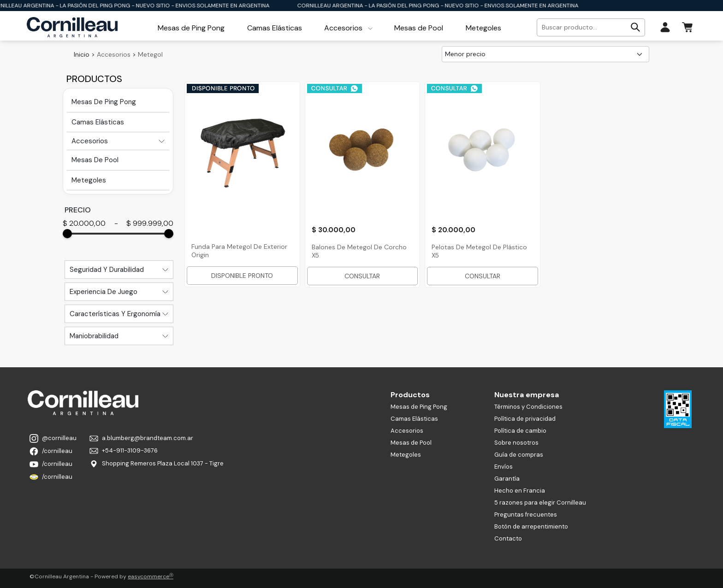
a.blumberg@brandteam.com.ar (141, 438)
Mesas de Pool (411, 443)
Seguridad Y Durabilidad (107, 270)
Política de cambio (520, 431)
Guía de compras (519, 455)
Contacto (508, 538)
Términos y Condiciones (528, 407)
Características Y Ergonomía (115, 314)
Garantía (507, 479)
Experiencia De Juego (104, 292)
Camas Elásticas (414, 419)
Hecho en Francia (520, 491)
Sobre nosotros (516, 443)
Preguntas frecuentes (526, 514)
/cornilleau (51, 451)
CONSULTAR (362, 276)
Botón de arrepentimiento (531, 526)
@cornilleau (53, 438)
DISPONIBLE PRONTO (242, 276)
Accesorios (114, 54)
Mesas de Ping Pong (419, 407)
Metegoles (406, 455)
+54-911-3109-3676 (124, 450)
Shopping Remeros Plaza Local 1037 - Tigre (157, 464)
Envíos (504, 467)
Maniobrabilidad (94, 336)
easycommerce (151, 576)
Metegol (150, 54)
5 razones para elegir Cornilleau (540, 503)
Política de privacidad (525, 419)
